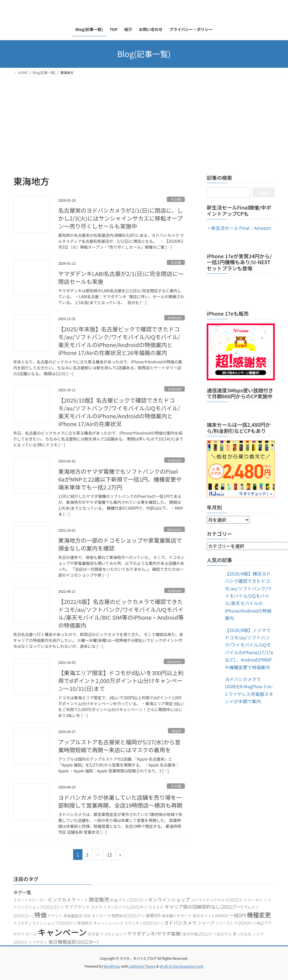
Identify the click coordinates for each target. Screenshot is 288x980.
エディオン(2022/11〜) (144, 923)
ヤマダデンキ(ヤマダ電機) (155, 934)
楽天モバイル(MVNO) (211, 916)
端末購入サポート (177, 916)
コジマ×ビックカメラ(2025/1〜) (219, 900)
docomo (174, 529)
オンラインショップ (169, 900)
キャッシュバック (108, 923)
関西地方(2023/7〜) (128, 916)
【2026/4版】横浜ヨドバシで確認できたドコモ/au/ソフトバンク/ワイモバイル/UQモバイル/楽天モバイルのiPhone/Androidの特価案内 (248, 596)
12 (110, 855)
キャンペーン (62, 932)
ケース (82, 900)
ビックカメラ (62, 900)
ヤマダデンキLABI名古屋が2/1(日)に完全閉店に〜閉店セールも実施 (121, 277)
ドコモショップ (113, 934)
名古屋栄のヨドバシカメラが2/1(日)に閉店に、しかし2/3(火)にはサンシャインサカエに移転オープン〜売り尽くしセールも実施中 (121, 218)
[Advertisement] (144, 119)
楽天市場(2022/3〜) (199, 934)
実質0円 (153, 915)
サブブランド (77, 907)
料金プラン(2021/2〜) (129, 900)
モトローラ (101, 916)
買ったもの (242, 934)
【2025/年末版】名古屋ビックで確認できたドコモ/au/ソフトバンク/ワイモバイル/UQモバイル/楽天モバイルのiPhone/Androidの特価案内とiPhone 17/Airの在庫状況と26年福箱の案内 (119, 341)
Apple (176, 731)
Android (175, 318)
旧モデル (224, 934)
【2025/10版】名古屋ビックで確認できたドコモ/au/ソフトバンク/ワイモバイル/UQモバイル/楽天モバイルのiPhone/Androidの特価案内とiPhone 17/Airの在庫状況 (119, 412)
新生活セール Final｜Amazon (241, 228)
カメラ (96, 907)
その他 (176, 199)
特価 (41, 915)
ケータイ (255, 900)
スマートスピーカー (30, 900)
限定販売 (99, 899)
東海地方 (85, 923)
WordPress (112, 966)
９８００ (156, 907)
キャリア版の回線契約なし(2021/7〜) (204, 907)
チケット (55, 916)
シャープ (206, 923)
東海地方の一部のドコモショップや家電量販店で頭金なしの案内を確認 (120, 544)
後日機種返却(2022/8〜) (74, 942)
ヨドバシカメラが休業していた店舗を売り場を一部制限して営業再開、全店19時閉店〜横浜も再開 (120, 801)
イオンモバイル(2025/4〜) (125, 907)
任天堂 (93, 934)
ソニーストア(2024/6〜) (235, 923)
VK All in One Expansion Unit (182, 966)
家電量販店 (73, 916)
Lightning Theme (142, 966)
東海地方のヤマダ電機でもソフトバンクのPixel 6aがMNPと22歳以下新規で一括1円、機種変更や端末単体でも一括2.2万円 (120, 479)
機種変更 (259, 915)
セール (31, 934)
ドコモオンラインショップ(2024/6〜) (45, 923)
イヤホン (40, 942)
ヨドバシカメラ (180, 923)
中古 (87, 916)
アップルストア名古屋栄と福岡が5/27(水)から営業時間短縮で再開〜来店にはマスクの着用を (119, 746)
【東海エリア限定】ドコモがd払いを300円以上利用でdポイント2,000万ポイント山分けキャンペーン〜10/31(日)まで (121, 681)
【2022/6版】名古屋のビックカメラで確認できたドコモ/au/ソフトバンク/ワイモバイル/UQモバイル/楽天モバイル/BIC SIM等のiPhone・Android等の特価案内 (121, 613)
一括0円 (238, 915)
